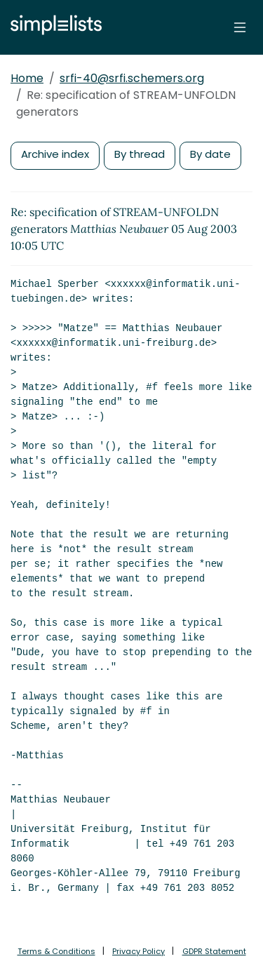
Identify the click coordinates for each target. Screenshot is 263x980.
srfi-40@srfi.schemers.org (132, 78)
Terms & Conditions (56, 951)
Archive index (55, 154)
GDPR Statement (214, 951)
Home (27, 78)
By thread (140, 154)
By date (210, 154)
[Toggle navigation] (240, 27)
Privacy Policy (139, 951)
